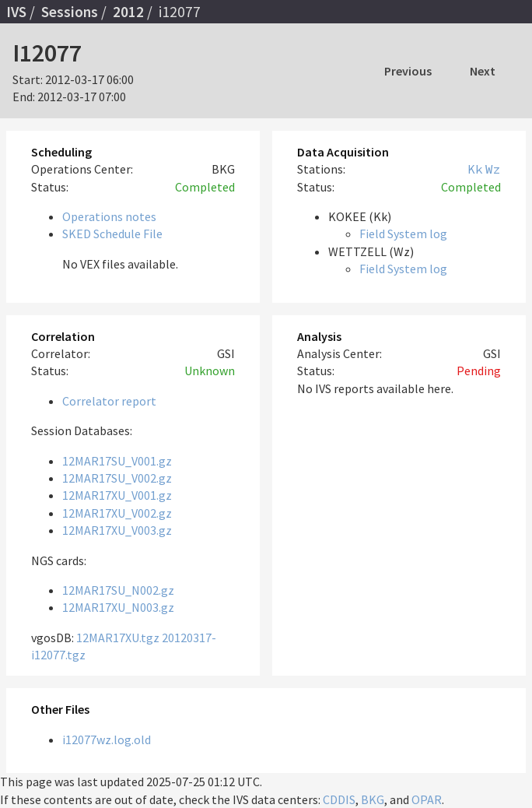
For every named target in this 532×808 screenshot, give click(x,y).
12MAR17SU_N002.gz (118, 590)
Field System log (403, 234)
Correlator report (109, 401)
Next (483, 71)
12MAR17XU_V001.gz (117, 495)
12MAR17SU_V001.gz (117, 461)
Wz (493, 169)
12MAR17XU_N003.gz (118, 607)
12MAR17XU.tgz (118, 638)
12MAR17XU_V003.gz (117, 530)
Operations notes (109, 216)
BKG (373, 799)
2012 (128, 12)
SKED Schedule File (112, 234)
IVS (16, 12)
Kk (475, 169)
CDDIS (339, 799)
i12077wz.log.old (107, 739)
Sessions (70, 12)
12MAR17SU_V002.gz (117, 478)
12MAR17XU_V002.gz (117, 513)
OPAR (427, 799)
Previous (408, 71)
